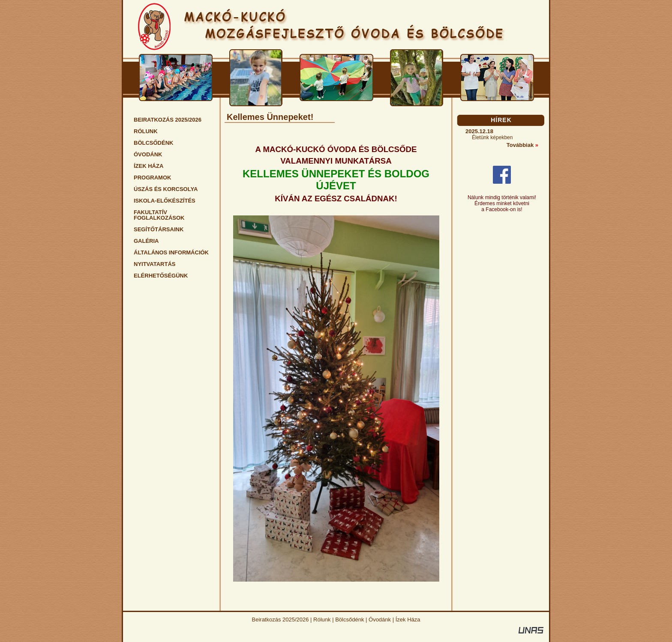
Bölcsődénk (349, 620)
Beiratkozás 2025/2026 (280, 620)
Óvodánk (380, 620)
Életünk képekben (492, 137)
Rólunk (322, 620)
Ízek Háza (408, 620)
